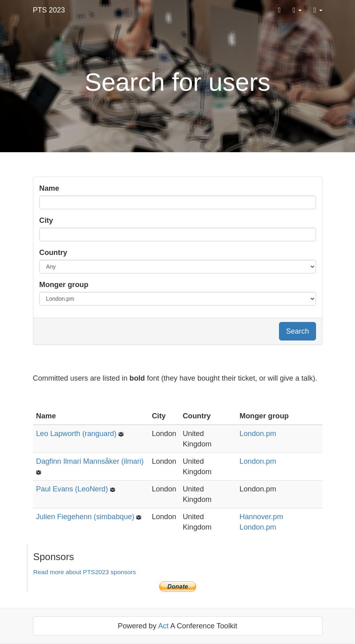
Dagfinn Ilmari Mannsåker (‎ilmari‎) (90, 461)
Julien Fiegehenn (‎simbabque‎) (85, 517)
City (46, 220)
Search (297, 331)
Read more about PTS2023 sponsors (85, 572)
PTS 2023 (49, 10)
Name (49, 188)
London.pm (258, 434)
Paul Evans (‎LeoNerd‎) (72, 489)
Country (53, 253)
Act (163, 626)
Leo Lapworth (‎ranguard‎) (76, 434)
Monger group (64, 285)
